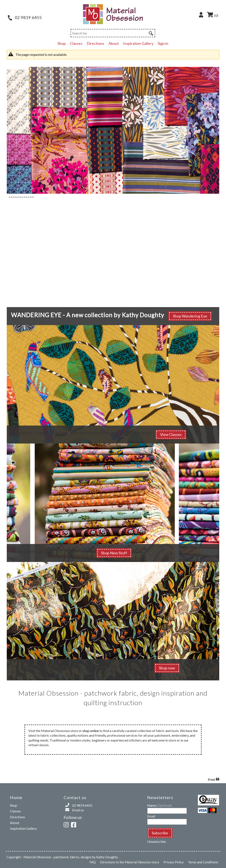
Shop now (167, 668)
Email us (78, 810)
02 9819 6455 (25, 17)
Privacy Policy (174, 862)
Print (211, 779)
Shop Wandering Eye (190, 316)
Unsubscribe (156, 841)
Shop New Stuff (114, 553)
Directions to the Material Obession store (130, 862)
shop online (91, 731)
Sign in (163, 43)
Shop (62, 43)
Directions (95, 43)
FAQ (93, 862)
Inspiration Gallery (138, 43)
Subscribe (160, 833)
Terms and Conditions (203, 862)
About (114, 43)
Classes (76, 43)
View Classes (171, 434)
